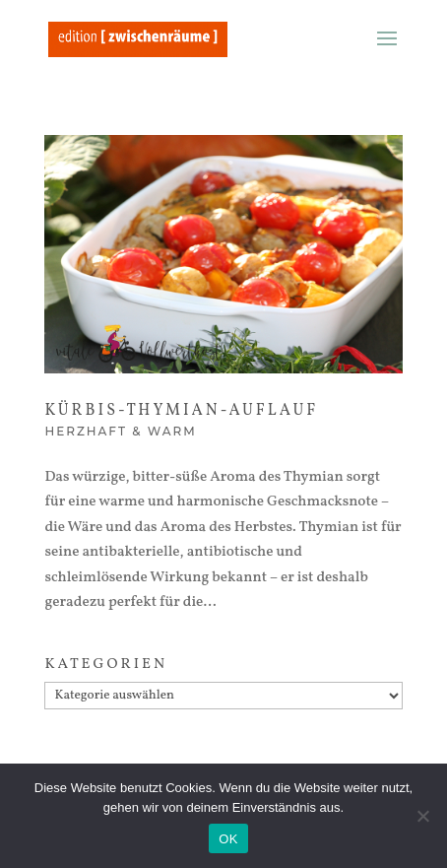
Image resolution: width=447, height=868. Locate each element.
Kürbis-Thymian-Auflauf (181, 411)
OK (228, 839)
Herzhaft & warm (120, 431)
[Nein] (422, 816)
